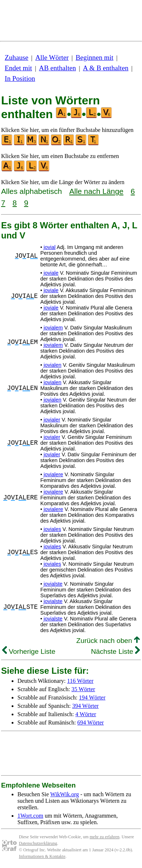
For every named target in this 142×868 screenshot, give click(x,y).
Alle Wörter (52, 57)
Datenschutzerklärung (38, 843)
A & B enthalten (106, 68)
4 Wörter (86, 714)
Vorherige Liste (29, 651)
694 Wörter (91, 722)
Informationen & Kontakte (42, 856)
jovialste (53, 584)
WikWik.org (64, 794)
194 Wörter (92, 697)
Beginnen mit (94, 57)
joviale (51, 273)
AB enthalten (57, 68)
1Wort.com (30, 816)
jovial (50, 247)
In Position (20, 78)
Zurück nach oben (108, 641)
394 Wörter (86, 706)
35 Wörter (83, 689)
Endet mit (18, 68)
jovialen (52, 365)
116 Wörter (80, 681)
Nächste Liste (115, 651)
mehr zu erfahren (105, 837)
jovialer (52, 420)
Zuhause (17, 57)
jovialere (53, 474)
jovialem (53, 328)
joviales (52, 529)
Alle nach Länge (96, 191)
